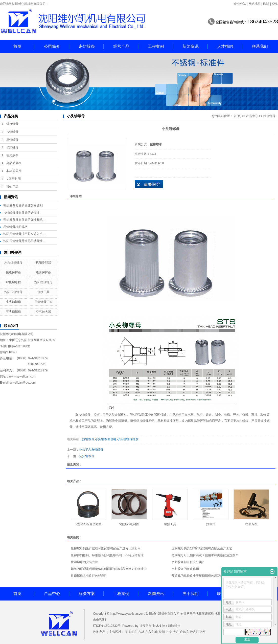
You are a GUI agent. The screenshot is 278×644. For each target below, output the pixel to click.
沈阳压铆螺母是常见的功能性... (24, 241)
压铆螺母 (12, 140)
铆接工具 (43, 292)
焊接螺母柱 (13, 282)
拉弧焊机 (251, 524)
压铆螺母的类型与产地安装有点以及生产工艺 (202, 548)
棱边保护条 (13, 272)
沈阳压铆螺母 (13, 292)
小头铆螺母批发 (128, 439)
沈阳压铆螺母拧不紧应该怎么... (24, 234)
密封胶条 (87, 46)
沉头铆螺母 (87, 456)
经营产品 (121, 46)
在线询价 (149, 184)
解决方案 (87, 594)
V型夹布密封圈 (129, 524)
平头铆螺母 (13, 312)
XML (275, 4)
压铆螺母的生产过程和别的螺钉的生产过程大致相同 (106, 548)
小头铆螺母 (13, 302)
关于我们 (191, 594)
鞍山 (155, 632)
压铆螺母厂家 (43, 302)
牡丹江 (194, 632)
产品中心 (252, 116)
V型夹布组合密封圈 (88, 524)
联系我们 (260, 46)
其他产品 (12, 187)
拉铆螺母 (12, 132)
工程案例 (156, 46)
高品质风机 (14, 163)
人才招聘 (225, 46)
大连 (176, 632)
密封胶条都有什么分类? (188, 562)
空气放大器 (43, 312)
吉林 (141, 632)
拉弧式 (211, 524)
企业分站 (240, 4)
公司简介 (52, 46)
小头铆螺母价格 (106, 439)
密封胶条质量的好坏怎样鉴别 (23, 206)
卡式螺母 (12, 147)
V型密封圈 (14, 179)
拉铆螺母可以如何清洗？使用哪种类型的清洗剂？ (205, 555)
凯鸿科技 (174, 626)
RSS (266, 4)
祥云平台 (145, 626)
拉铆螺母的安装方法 (84, 562)
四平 (203, 632)
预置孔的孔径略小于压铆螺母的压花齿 (197, 576)
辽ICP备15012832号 (107, 626)
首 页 (237, 116)
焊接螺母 (12, 124)
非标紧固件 (14, 171)
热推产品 (99, 632)
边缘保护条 (43, 272)
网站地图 (254, 4)
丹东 (148, 632)
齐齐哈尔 (131, 632)
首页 (17, 46)
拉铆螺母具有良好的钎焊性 (21, 213)
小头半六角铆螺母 (91, 450)
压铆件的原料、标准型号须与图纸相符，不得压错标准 (107, 555)
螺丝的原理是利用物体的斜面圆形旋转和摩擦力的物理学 (109, 569)
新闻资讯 (191, 46)
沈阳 (162, 632)
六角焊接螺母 (13, 262)
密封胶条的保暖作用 (185, 569)
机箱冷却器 (43, 262)
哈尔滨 (184, 632)
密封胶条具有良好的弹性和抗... (24, 220)
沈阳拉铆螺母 (43, 282)
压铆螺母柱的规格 (15, 227)
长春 (169, 632)
